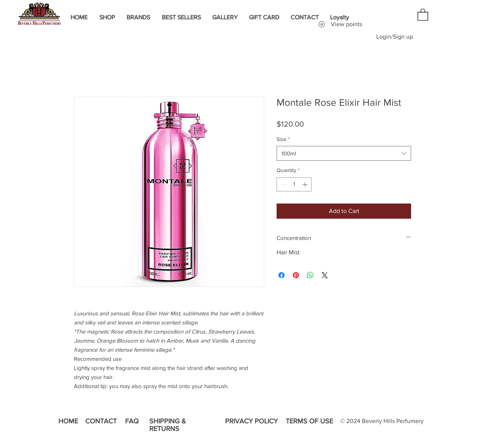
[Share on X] (325, 275)
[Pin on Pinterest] (296, 275)
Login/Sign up (395, 37)
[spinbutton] (294, 184)
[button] (423, 14)
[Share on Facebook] (282, 275)
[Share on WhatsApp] (310, 275)
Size (283, 139)
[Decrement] (282, 184)
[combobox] (344, 153)
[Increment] (306, 184)
